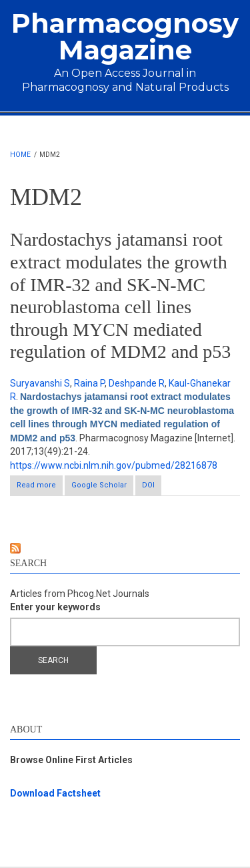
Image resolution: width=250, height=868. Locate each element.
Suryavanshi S (40, 383)
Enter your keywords (55, 607)
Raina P (89, 383)
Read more (40, 488)
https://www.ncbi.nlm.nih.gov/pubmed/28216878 (114, 465)
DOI (148, 485)
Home (20, 155)
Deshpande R (137, 383)
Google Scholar (99, 485)
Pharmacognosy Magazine (125, 36)
